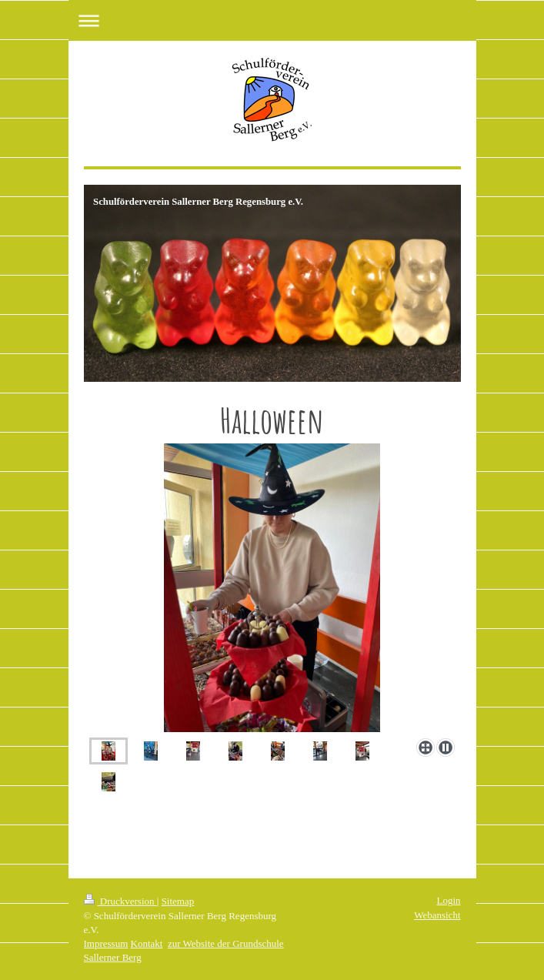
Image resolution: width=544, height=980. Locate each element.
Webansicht (437, 915)
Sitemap (178, 901)
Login (448, 900)
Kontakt (147, 943)
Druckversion (120, 901)
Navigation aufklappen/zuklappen (272, 20)
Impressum (106, 943)
